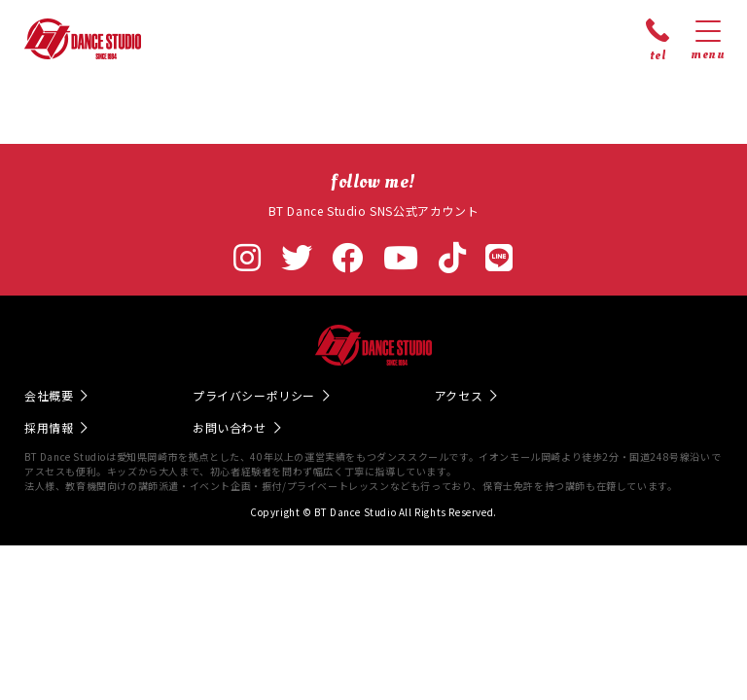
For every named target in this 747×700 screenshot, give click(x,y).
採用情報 (49, 427)
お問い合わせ (230, 427)
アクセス (459, 395)
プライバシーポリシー (254, 395)
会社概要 (49, 395)
